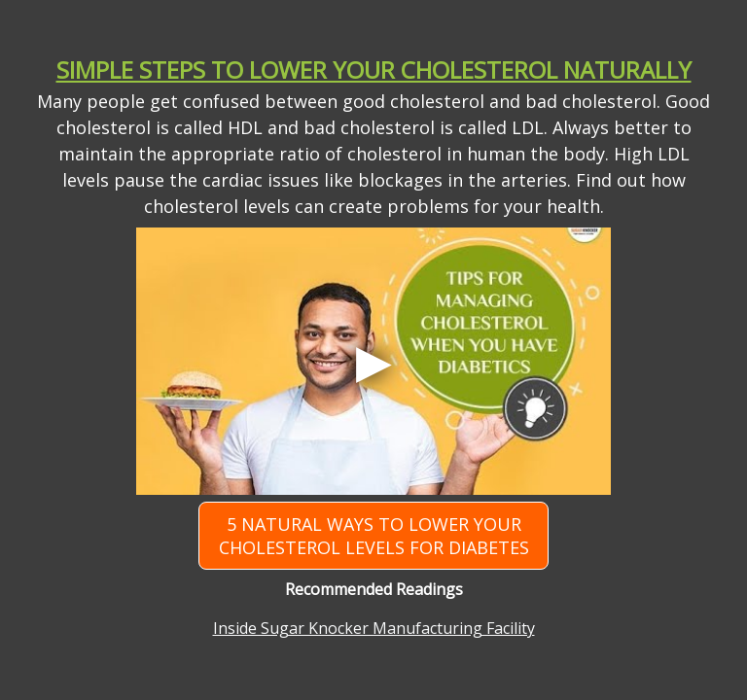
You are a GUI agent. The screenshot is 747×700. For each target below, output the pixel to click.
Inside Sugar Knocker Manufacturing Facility (374, 628)
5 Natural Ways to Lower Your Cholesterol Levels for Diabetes (374, 536)
